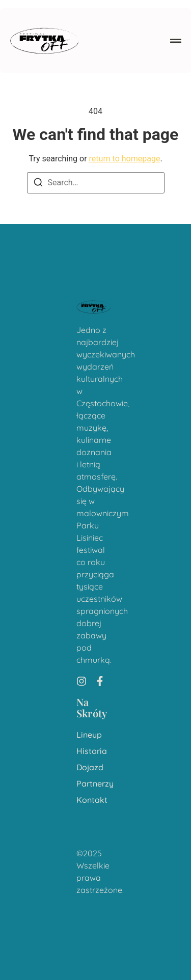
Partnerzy (95, 784)
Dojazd (90, 767)
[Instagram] (81, 681)
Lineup (89, 735)
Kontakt (92, 800)
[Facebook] (100, 681)
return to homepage (125, 159)
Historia (92, 751)
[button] (176, 41)
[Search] (38, 184)
